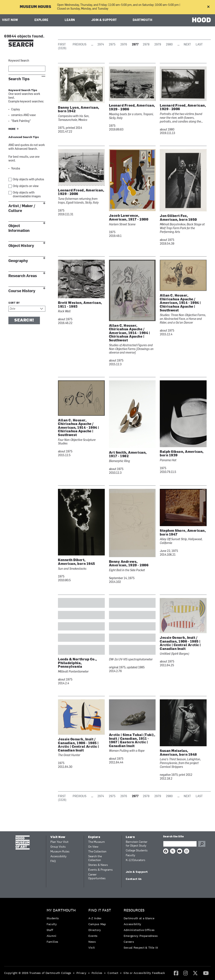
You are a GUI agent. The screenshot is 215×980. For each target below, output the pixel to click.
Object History (21, 246)
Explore (41, 20)
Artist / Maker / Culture (22, 208)
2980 (169, 45)
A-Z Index (95, 918)
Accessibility (58, 857)
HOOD (201, 20)
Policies (97, 973)
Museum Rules (60, 852)
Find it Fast (100, 910)
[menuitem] (62, 927)
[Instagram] (186, 973)
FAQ (53, 861)
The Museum (96, 842)
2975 (112, 45)
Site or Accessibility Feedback (144, 973)
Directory (95, 930)
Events (93, 936)
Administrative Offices (139, 930)
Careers (129, 942)
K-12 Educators (136, 860)
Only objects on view (26, 186)
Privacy (81, 973)
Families (52, 942)
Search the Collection (95, 858)
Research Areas (23, 276)
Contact (113, 973)
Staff (50, 930)
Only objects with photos (28, 180)
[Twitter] (195, 973)
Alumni (52, 936)
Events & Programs (100, 870)
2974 (101, 45)
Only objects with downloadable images (27, 195)
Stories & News (98, 865)
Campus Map (97, 924)
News (92, 942)
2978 (146, 45)
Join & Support (104, 20)
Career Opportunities (97, 877)
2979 (158, 45)
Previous (79, 45)
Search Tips (19, 79)
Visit (92, 948)
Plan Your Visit (59, 842)
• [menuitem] (74, 973)
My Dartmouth (61, 910)
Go (202, 844)
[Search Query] (180, 844)
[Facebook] (176, 973)
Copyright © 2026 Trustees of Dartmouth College (38, 973)
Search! (24, 320)
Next (187, 45)
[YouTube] (206, 973)
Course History (22, 291)
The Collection (97, 852)
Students (53, 918)
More (12, 129)
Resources (134, 910)
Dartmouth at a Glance (139, 918)
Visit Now (10, 20)
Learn (70, 20)
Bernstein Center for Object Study (137, 844)
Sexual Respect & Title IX (141, 948)
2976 (124, 45)
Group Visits (58, 847)
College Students (137, 851)
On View (93, 847)
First (62, 45)
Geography (18, 261)
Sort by (14, 303)
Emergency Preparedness (141, 936)
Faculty (130, 855)
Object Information (19, 228)
